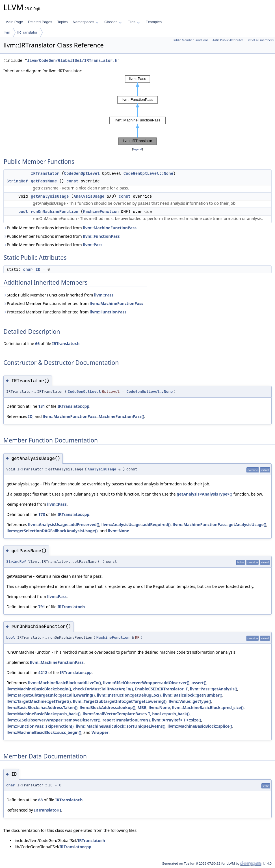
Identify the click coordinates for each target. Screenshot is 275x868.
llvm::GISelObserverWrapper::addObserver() (146, 683)
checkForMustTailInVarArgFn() (103, 689)
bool (23, 211)
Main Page (14, 22)
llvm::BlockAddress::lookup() (108, 707)
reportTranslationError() (126, 720)
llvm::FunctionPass (101, 236)
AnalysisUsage (89, 196)
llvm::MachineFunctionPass (110, 228)
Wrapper (100, 732)
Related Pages (40, 22)
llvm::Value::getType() (190, 701)
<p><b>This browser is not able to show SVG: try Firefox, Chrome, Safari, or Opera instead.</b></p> (138, 110)
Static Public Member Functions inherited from (59, 295)
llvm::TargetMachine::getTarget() (39, 701)
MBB (142, 707)
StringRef (17, 181)
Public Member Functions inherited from (70, 228)
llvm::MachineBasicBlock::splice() (200, 726)
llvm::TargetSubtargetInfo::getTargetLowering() (120, 701)
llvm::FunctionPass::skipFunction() (40, 726)
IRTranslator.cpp (73, 406)
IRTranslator (27, 32)
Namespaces (85, 22)
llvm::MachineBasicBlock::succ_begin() (44, 732)
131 (42, 406)
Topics (62, 22)
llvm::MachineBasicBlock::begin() (39, 689)
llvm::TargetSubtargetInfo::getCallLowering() (51, 695)
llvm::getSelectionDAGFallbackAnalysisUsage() (52, 531)
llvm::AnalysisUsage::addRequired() (136, 524)
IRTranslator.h (66, 344)
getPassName (44, 181)
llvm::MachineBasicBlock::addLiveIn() (64, 683)
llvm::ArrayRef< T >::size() (176, 720)
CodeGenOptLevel (82, 173)
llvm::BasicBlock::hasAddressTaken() (42, 707)
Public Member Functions (190, 40)
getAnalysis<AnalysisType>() (204, 494)
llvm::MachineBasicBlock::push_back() (44, 714)
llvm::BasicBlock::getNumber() (192, 695)
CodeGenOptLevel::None (148, 173)
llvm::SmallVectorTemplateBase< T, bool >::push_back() (136, 714)
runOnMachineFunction (55, 211)
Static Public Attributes (227, 40)
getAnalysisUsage (50, 196)
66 (37, 344)
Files (134, 22)
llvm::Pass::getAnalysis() (214, 689)
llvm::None (119, 531)
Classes (113, 22)
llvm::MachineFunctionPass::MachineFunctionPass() (93, 416)
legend (138, 149)
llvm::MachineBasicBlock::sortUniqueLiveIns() (121, 726)
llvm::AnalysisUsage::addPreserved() (64, 524)
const (72, 181)
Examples (154, 22)
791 (42, 607)
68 (40, 800)
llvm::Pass (93, 245)
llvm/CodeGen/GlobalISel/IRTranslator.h (72, 61)
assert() (199, 683)
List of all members (260, 40)
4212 (43, 672)
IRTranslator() (47, 810)
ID (38, 269)
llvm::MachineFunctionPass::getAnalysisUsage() (219, 524)
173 (42, 514)
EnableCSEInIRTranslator (159, 689)
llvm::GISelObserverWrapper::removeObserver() (53, 720)
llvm (7, 32)
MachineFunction (101, 211)
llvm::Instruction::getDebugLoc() (129, 695)
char (28, 269)
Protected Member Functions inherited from (73, 303)
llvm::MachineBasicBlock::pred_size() (208, 707)
